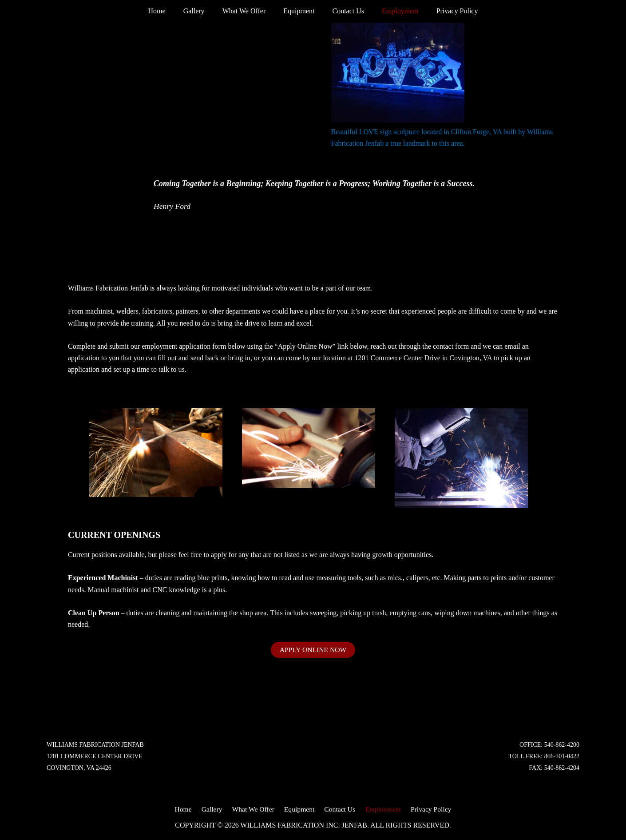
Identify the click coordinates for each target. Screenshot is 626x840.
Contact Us (345, 11)
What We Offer (248, 11)
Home (168, 11)
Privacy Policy (447, 11)
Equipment (299, 11)
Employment (393, 11)
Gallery (201, 11)
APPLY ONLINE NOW (313, 650)
